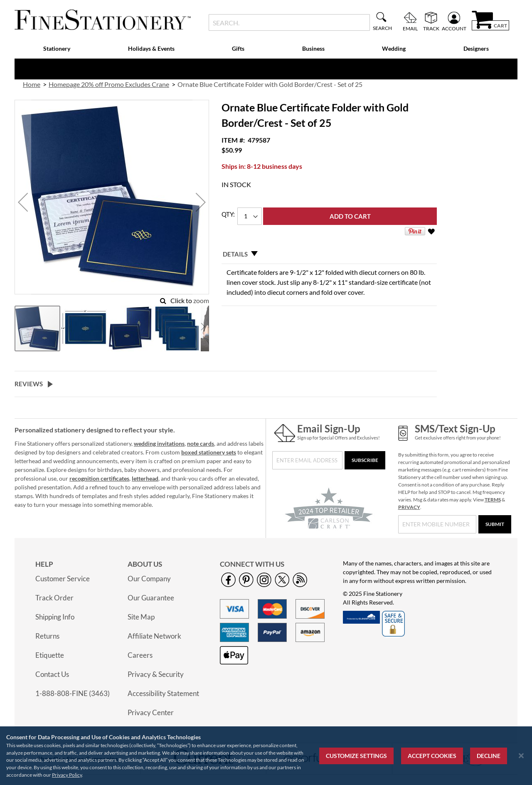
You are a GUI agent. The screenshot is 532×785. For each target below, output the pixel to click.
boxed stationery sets (209, 452)
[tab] (329, 254)
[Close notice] (521, 756)
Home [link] (32, 84)
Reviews (29, 384)
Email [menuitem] (410, 28)
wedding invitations (159, 443)
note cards (201, 443)
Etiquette (50, 655)
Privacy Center (151, 712)
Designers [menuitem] (476, 48)
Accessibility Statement (163, 693)
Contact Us (52, 674)
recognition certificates (99, 478)
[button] (23, 202)
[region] (266, 756)
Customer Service (63, 579)
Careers (140, 655)
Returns (47, 636)
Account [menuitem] (454, 28)
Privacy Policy (67, 775)
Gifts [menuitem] (238, 48)
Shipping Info (55, 617)
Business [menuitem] (313, 48)
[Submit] (495, 524)
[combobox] (289, 22)
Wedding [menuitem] (394, 48)
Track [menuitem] (431, 28)
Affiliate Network (154, 636)
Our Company (149, 579)
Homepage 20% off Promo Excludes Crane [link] (109, 84)
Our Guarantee (151, 598)
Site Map (141, 617)
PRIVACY (409, 507)
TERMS (493, 500)
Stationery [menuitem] (57, 48)
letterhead (145, 478)
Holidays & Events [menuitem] (151, 48)
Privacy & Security (156, 674)
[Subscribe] (365, 460)
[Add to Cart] (350, 216)
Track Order (54, 598)
